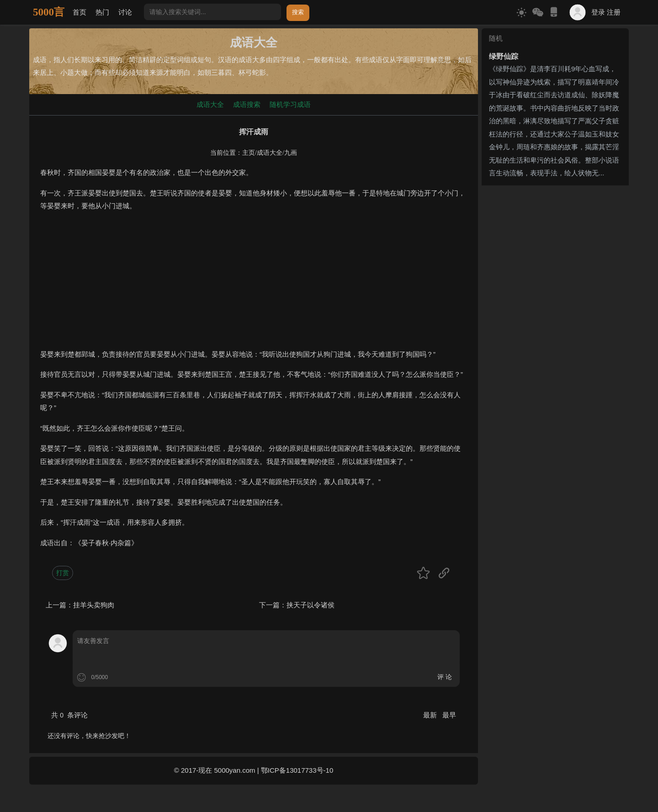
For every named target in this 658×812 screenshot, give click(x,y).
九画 (291, 153)
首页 (80, 12)
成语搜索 (247, 104)
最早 (449, 715)
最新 (431, 715)
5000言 (49, 12)
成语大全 (210, 104)
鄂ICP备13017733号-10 (297, 770)
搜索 (298, 12)
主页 (249, 153)
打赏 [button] (63, 573)
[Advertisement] (254, 284)
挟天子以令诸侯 (310, 605)
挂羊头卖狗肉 (94, 605)
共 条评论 (69, 715)
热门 (102, 12)
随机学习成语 (290, 104)
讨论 (125, 12)
